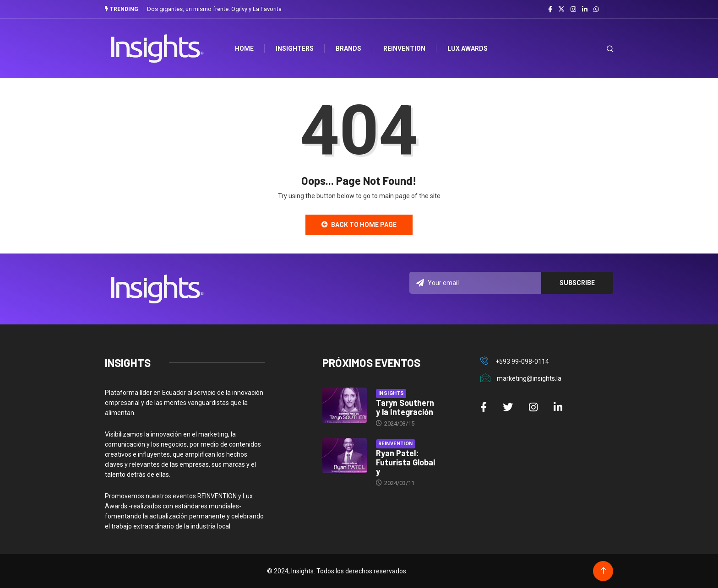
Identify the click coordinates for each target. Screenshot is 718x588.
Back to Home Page (359, 225)
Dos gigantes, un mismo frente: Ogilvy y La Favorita (214, 9)
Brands (348, 49)
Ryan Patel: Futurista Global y (405, 462)
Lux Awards (468, 49)
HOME (244, 49)
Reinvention (404, 49)
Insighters (295, 49)
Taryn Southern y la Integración (405, 407)
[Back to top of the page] (603, 571)
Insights (391, 393)
